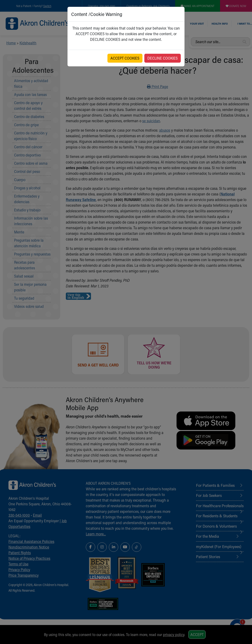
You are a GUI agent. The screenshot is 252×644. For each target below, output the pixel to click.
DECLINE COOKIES (163, 58)
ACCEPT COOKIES (125, 58)
